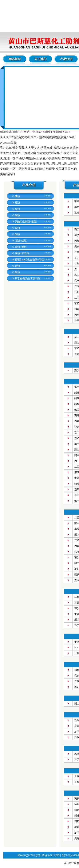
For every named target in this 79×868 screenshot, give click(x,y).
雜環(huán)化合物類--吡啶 (29, 260)
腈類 (17, 266)
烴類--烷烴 (21, 241)
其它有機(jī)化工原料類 (28, 279)
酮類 (17, 234)
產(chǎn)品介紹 (70, 855)
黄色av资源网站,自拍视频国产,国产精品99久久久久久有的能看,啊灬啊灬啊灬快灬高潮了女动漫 (39, 164)
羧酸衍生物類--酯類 (26, 222)
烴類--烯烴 (21, 247)
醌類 (17, 215)
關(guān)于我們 (51, 855)
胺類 (17, 228)
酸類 (17, 209)
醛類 (17, 272)
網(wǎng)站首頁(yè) (29, 855)
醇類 (17, 203)
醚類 (17, 196)
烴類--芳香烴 (22, 253)
